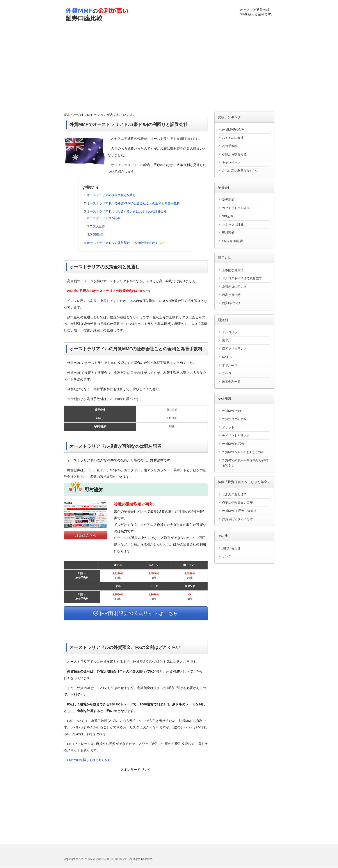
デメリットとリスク (236, 436)
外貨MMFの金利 (233, 129)
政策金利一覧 (231, 382)
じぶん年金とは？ (234, 494)
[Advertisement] (169, 70)
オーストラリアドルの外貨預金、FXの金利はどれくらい (128, 243)
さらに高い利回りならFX (239, 171)
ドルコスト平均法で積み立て (242, 278)
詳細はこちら (86, 535)
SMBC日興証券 (233, 241)
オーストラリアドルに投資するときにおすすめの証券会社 (130, 211)
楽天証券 (99, 226)
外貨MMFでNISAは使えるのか (243, 452)
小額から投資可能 (234, 154)
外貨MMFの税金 (233, 444)
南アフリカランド (234, 349)
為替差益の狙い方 (234, 287)
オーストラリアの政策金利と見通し (113, 195)
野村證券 (172, 410)
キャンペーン (231, 162)
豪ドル (227, 340)
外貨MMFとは (232, 411)
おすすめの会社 (233, 138)
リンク (227, 556)
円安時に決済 (231, 303)
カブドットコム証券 (108, 218)
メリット (228, 427)
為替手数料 (230, 146)
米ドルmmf (230, 365)
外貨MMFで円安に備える (239, 511)
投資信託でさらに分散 (237, 519)
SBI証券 (99, 234)
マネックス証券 (233, 225)
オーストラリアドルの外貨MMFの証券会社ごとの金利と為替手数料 (137, 203)
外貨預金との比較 (234, 419)
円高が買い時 (231, 295)
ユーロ (227, 373)
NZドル (227, 357)
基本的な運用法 (233, 270)
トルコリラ (230, 332)
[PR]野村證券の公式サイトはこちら (136, 613)
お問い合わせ (231, 548)
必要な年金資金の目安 (237, 503)
